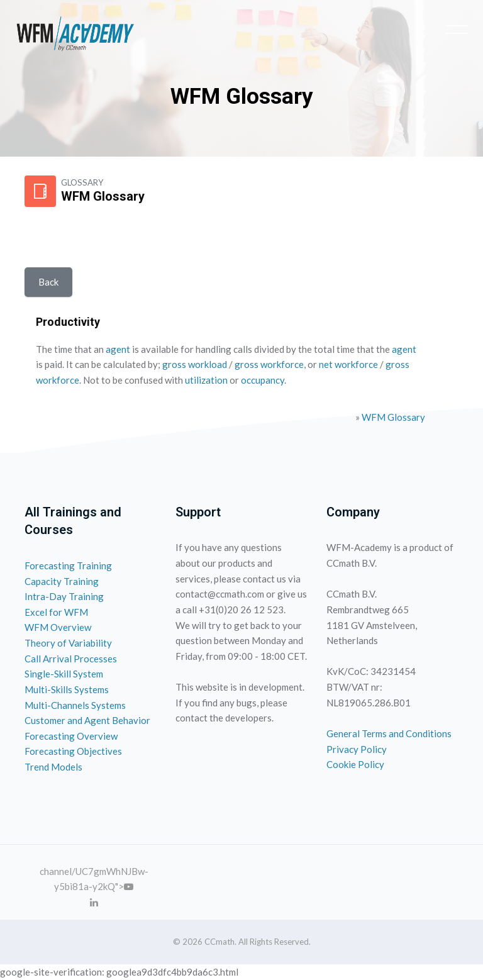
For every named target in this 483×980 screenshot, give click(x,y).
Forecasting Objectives (73, 751)
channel (56, 871)
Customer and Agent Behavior (87, 720)
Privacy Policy (357, 749)
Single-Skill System (64, 674)
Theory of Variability (68, 643)
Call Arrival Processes (71, 659)
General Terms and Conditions (389, 733)
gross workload (195, 364)
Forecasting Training (68, 565)
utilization (206, 380)
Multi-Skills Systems (67, 689)
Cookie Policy (355, 764)
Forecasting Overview (71, 736)
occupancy (263, 380)
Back (48, 282)
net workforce (348, 364)
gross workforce (269, 364)
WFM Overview (58, 627)
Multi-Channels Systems (75, 705)
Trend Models (53, 767)
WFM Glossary (393, 417)
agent (118, 349)
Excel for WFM (56, 612)
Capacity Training (62, 581)
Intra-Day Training (64, 596)
